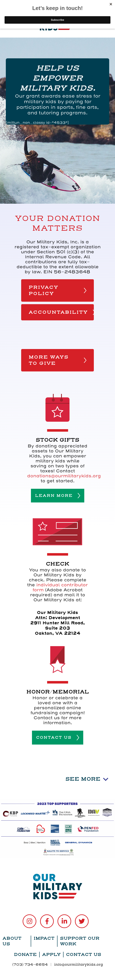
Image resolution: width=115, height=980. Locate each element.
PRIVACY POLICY (57, 290)
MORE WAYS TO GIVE (57, 360)
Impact (44, 938)
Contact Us (84, 955)
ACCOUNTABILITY (61, 312)
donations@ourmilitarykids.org (64, 476)
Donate (25, 955)
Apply (51, 955)
